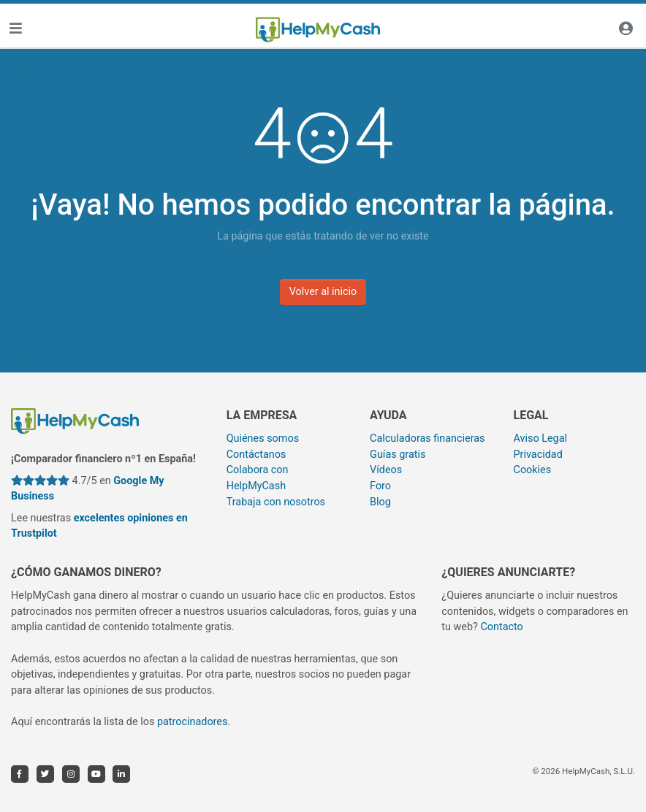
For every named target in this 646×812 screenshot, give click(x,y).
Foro (380, 486)
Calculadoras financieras (427, 438)
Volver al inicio (323, 292)
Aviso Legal (541, 438)
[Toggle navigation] (15, 30)
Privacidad (538, 455)
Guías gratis (398, 455)
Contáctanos (256, 455)
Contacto (501, 627)
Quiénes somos (263, 438)
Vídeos (386, 470)
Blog (380, 502)
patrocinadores (193, 722)
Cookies (533, 470)
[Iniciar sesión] (626, 30)
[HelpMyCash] (318, 30)
